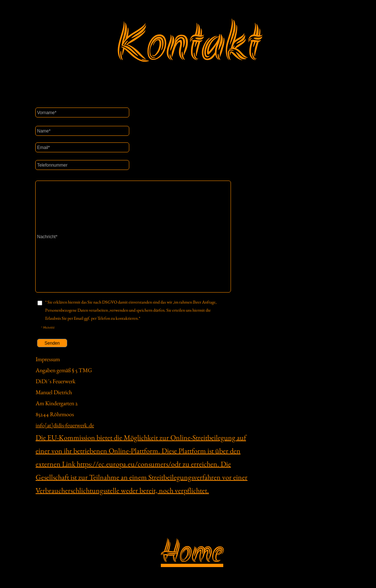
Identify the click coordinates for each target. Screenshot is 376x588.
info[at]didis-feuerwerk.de (65, 425)
